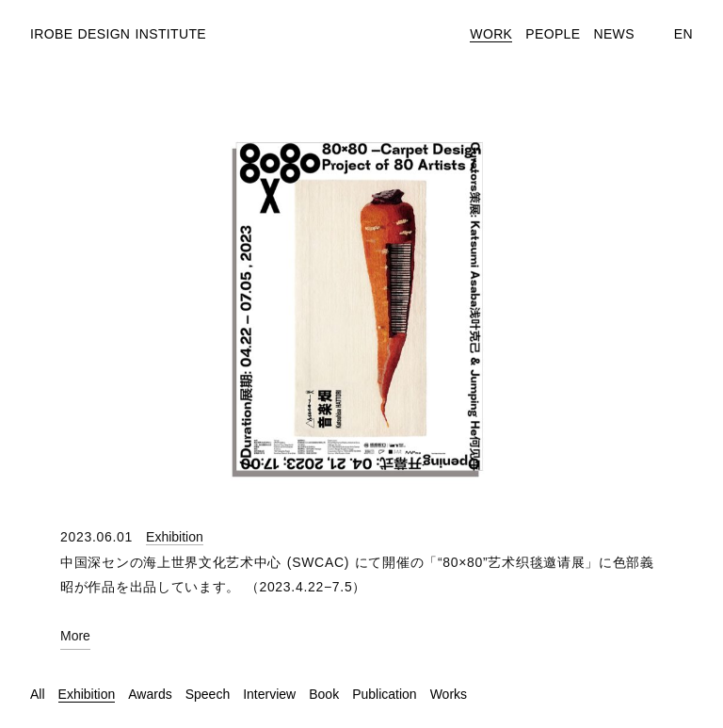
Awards (150, 694)
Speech (208, 694)
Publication (385, 694)
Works (449, 694)
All (38, 694)
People (553, 34)
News (613, 34)
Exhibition (175, 537)
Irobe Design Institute (118, 34)
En (683, 34)
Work (491, 34)
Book (324, 694)
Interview (269, 694)
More (75, 636)
